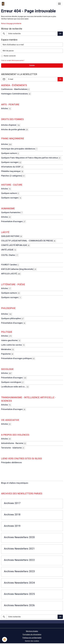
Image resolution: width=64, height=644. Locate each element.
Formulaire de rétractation (32, 634)
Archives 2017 (12, 503)
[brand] (3, 4)
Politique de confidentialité (32, 638)
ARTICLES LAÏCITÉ (9, 274)
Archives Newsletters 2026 (19, 605)
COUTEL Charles (8, 255)
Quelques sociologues (11, 382)
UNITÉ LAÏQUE (7, 250)
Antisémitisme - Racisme (12, 443)
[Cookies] (5, 639)
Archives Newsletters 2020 (19, 537)
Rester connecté (10, 56)
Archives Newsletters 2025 (19, 594)
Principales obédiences (12, 462)
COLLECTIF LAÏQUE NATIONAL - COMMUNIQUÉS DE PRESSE (27, 241)
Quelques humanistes (11, 212)
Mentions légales (32, 631)
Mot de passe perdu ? (18, 60)
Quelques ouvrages (10, 162)
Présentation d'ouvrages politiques (17, 358)
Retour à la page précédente (11, 24)
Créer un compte (6, 60)
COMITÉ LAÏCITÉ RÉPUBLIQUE (14, 245)
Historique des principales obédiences (18, 149)
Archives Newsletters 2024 (19, 583)
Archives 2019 (12, 526)
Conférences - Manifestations (14, 89)
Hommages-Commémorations (15, 94)
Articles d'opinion (9, 125)
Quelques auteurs (9, 153)
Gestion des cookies (32, 641)
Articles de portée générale (13, 130)
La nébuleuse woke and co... (13, 387)
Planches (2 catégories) (12, 176)
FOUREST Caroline (9, 265)
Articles (5, 108)
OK (60, 34)
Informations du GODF (11, 167)
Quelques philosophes (11, 318)
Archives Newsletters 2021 (19, 549)
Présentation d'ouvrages (12, 221)
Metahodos (6, 349)
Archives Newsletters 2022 (19, 560)
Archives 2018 (12, 514)
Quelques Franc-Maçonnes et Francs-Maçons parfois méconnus (30, 158)
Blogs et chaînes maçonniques (15, 483)
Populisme (6, 354)
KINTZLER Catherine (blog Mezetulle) (17, 269)
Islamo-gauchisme (9, 340)
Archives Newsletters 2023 (19, 571)
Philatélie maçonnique (11, 171)
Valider (32, 65)
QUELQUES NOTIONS (10, 236)
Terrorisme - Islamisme (11, 448)
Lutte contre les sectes (12, 345)
